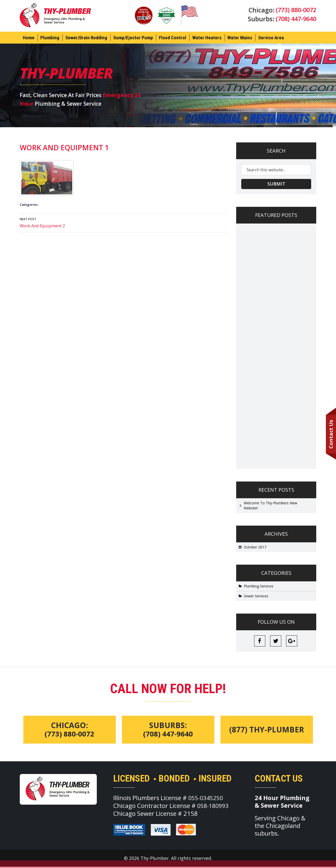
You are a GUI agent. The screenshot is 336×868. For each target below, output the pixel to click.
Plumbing (50, 38)
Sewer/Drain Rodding (86, 38)
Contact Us (331, 434)
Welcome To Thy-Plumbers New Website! (270, 506)
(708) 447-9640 (295, 20)
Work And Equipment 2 (124, 223)
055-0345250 (207, 799)
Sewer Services (256, 596)
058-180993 (214, 807)
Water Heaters (207, 38)
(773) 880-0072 (295, 10)
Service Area (271, 38)
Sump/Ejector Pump (133, 38)
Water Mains (240, 38)
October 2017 (255, 547)
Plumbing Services (259, 586)
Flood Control (173, 38)
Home (29, 38)
